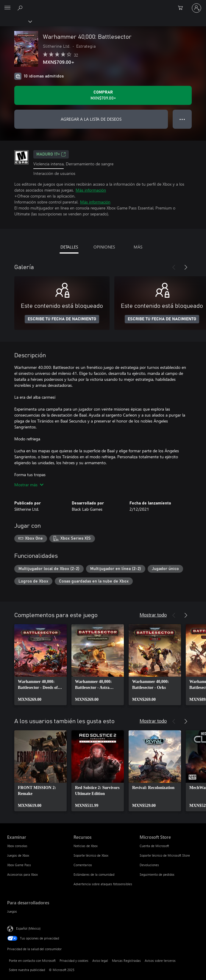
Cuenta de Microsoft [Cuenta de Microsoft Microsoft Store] (154, 846)
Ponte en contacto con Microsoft (32, 960)
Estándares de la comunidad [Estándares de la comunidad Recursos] (94, 874)
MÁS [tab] (138, 247)
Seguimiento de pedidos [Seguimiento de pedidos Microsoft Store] (157, 874)
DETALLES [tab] (69, 247)
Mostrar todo (153, 615)
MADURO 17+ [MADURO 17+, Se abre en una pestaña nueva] (51, 154)
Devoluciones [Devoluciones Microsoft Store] (149, 865)
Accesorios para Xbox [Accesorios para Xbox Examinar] (22, 874)
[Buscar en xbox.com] (21, 8)
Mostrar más (29, 485)
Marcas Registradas (126, 960)
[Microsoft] (103, 4)
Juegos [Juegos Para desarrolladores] (12, 911)
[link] (40, 665)
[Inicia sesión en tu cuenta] (196, 8)
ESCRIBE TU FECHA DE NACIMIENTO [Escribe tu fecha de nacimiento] (62, 319)
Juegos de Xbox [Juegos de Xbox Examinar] (18, 855)
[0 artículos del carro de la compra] (182, 8)
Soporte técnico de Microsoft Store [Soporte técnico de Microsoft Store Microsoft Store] (165, 855)
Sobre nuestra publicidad (27, 970)
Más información (91, 190)
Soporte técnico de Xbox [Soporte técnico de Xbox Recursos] (91, 855)
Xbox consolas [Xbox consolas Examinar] (17, 846)
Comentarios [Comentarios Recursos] (83, 865)
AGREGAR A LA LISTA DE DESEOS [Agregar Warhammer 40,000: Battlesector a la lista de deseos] (91, 119)
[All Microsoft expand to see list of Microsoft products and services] (7, 8)
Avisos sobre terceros (160, 960)
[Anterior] (174, 267)
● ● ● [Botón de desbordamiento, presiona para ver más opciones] (182, 119)
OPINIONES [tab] (104, 247)
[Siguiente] (186, 267)
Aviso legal (100, 960)
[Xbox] (16, 21)
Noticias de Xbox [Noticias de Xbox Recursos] (86, 846)
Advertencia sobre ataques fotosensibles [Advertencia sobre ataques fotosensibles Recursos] (103, 884)
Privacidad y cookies (74, 960)
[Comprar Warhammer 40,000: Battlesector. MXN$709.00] (103, 95)
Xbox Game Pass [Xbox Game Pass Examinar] (19, 865)
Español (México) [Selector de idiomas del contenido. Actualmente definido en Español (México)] (28, 928)
